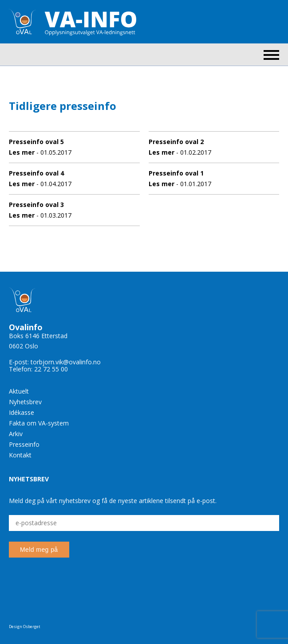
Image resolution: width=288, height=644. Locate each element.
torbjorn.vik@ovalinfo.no (66, 362)
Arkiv (16, 434)
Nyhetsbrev (25, 402)
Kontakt (20, 455)
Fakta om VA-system (39, 423)
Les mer (22, 152)
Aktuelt (19, 391)
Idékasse (22, 412)
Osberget (32, 626)
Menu (271, 55)
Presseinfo (24, 444)
